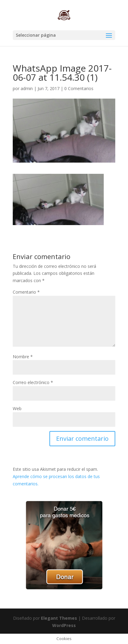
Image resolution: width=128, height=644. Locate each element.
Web (17, 408)
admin (27, 88)
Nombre (23, 357)
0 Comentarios (79, 88)
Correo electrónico (33, 382)
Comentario (26, 292)
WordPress (64, 625)
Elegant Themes (59, 618)
